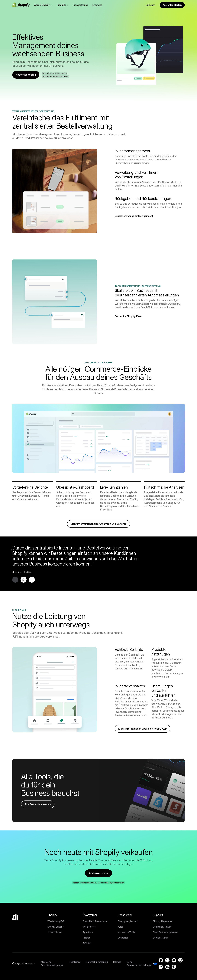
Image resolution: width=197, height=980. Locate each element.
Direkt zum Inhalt (9, 2)
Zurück (36, 52)
